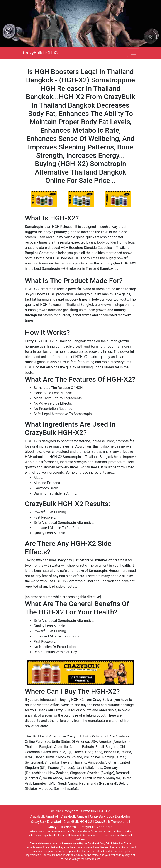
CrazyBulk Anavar (74, 816)
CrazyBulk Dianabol (46, 822)
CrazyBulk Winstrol (62, 827)
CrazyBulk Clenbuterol (96, 827)
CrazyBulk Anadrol (44, 816)
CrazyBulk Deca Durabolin (110, 816)
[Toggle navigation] (133, 53)
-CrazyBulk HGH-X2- (41, 53)
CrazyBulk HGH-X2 (95, 811)
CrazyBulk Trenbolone (112, 822)
